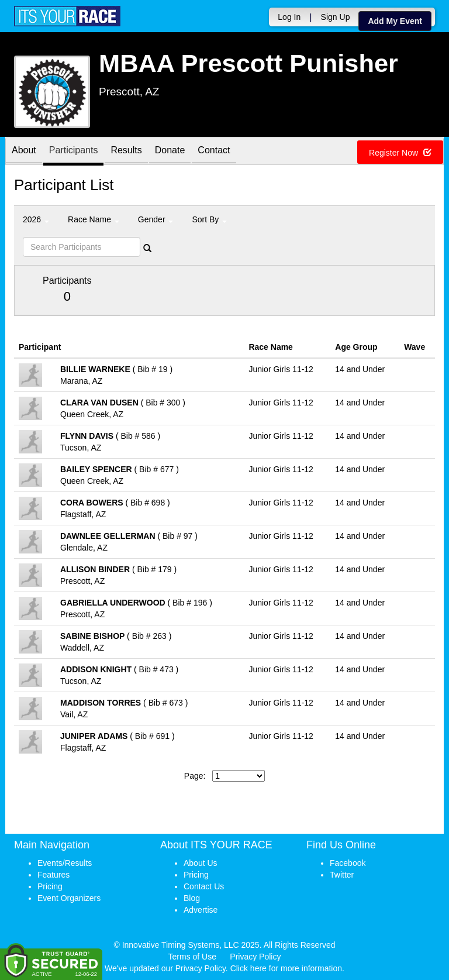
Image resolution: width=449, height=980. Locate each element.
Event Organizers (69, 898)
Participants (74, 152)
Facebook (348, 863)
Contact (214, 152)
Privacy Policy (255, 957)
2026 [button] (36, 219)
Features (53, 875)
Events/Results (65, 863)
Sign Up (336, 17)
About (24, 152)
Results (126, 152)
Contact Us (204, 886)
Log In (289, 17)
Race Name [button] (94, 219)
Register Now (400, 153)
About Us (201, 863)
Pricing (50, 886)
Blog (192, 898)
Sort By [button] (209, 219)
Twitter (342, 875)
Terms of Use (192, 957)
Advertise (201, 910)
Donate (170, 152)
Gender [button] (156, 219)
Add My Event (395, 21)
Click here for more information (286, 968)
